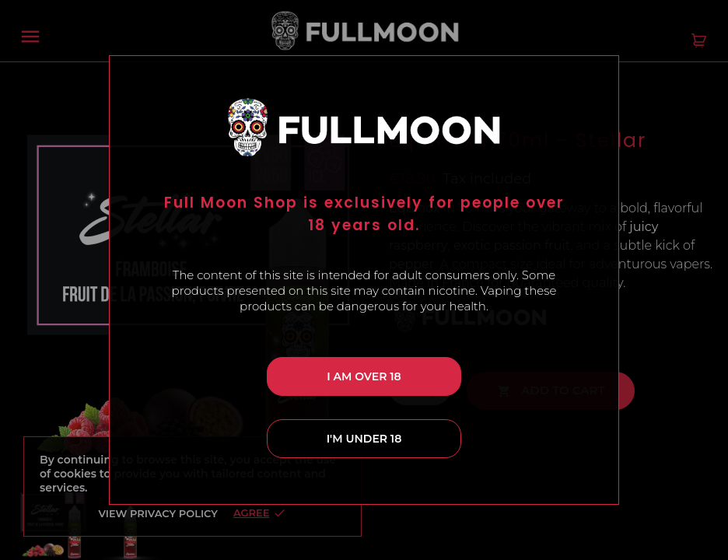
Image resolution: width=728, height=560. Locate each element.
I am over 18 (364, 376)
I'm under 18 (364, 439)
